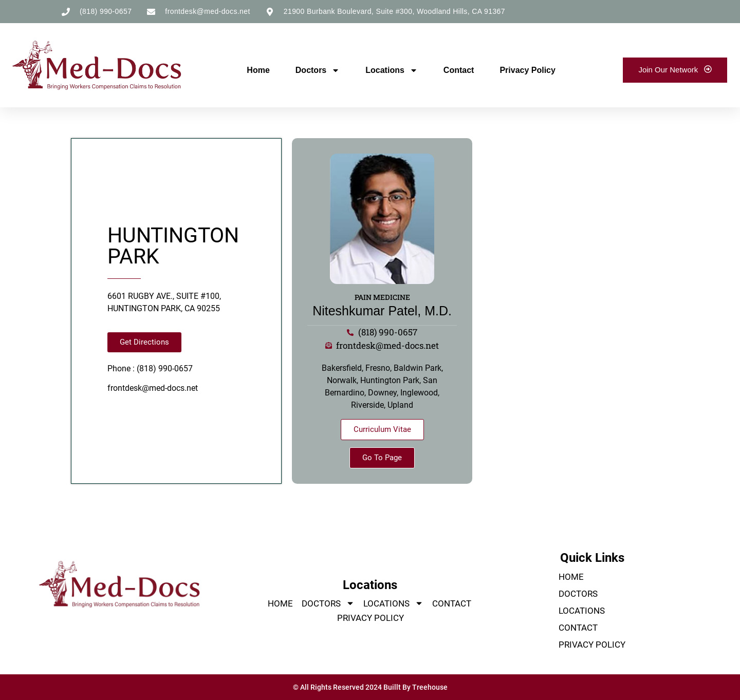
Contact (459, 70)
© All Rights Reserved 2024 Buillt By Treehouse (370, 687)
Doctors (318, 70)
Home (258, 70)
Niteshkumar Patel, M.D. (382, 311)
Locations (392, 70)
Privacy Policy (528, 70)
